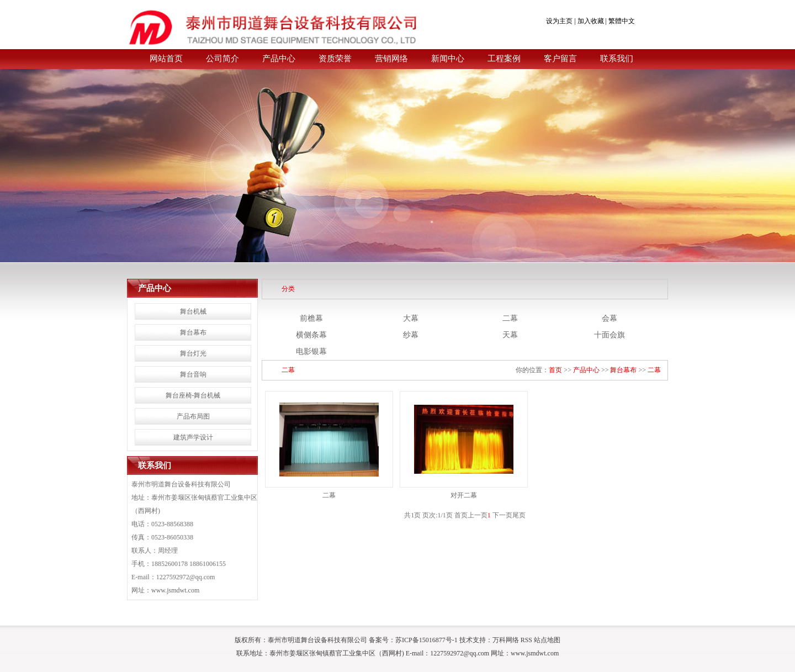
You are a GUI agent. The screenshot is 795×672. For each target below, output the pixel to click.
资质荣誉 (335, 59)
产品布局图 (193, 416)
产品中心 (279, 59)
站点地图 (547, 640)
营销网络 (391, 59)
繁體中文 (622, 21)
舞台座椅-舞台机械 (193, 395)
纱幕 (411, 335)
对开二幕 (464, 495)
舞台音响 (193, 374)
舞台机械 (193, 311)
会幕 (609, 318)
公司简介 (222, 59)
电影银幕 (311, 351)
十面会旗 (609, 335)
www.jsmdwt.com (175, 590)
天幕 (510, 335)
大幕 (411, 318)
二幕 (510, 318)
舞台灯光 (193, 353)
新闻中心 (448, 59)
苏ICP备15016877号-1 (426, 640)
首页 (555, 370)
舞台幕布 (193, 332)
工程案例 (504, 59)
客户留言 (560, 59)
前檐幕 (311, 318)
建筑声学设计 (193, 437)
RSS (526, 640)
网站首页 (166, 59)
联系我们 (617, 59)
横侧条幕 (311, 335)
